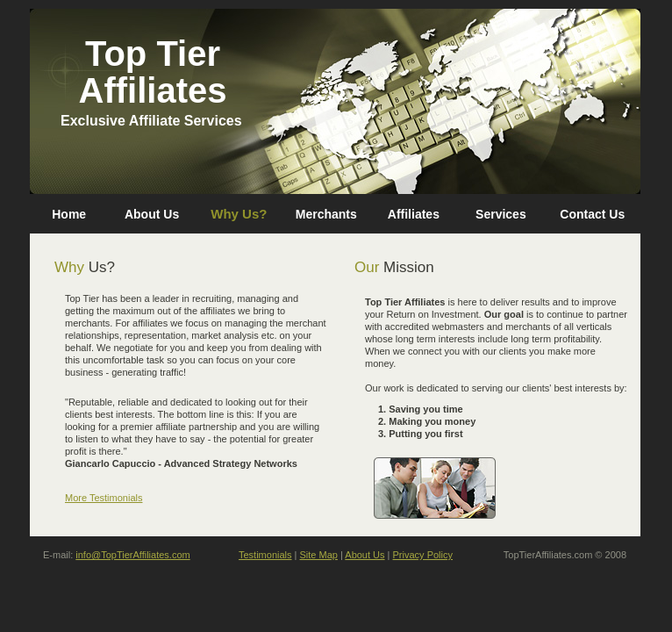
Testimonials (265, 555)
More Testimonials (104, 498)
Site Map (319, 555)
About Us (365, 555)
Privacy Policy (423, 555)
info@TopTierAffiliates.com (132, 555)
